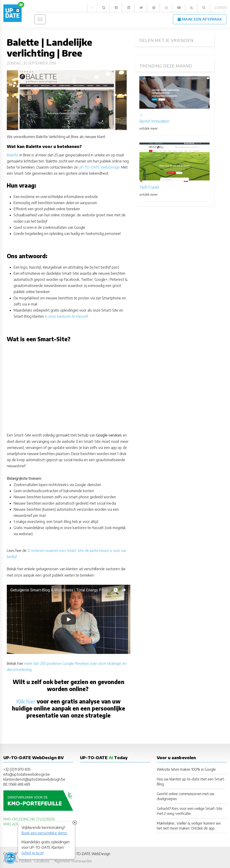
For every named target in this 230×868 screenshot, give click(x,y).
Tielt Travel (149, 187)
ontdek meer (149, 128)
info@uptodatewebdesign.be (27, 774)
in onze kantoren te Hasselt (67, 316)
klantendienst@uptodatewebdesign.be (34, 779)
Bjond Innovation (154, 121)
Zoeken (221, 8)
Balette (13, 155)
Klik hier (26, 701)
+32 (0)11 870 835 (17, 769)
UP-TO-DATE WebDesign (99, 167)
